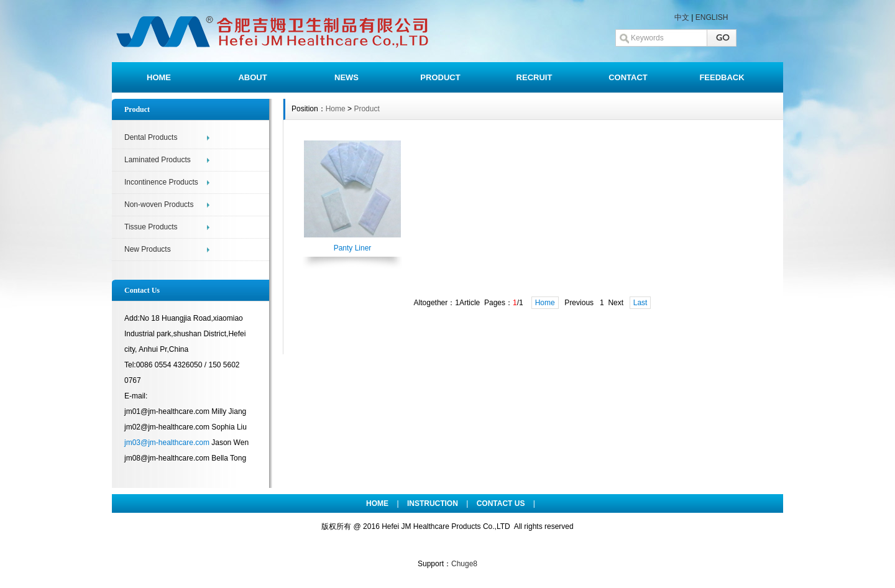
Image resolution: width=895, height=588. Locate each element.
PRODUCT (440, 77)
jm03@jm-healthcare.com (167, 443)
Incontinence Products (161, 182)
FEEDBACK (722, 77)
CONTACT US (501, 503)
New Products (148, 249)
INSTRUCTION (433, 503)
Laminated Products (158, 160)
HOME (159, 77)
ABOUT (252, 77)
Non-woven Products (159, 204)
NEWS (347, 77)
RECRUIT (535, 77)
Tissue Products (151, 227)
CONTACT (628, 77)
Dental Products (151, 137)
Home (336, 109)
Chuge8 (464, 564)
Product (366, 109)
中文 (682, 17)
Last (640, 303)
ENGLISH (712, 17)
